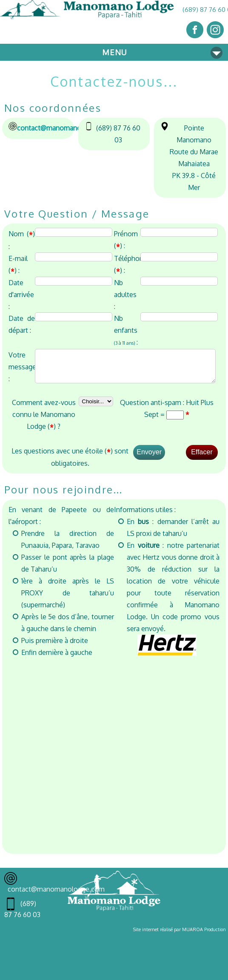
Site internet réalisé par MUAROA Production (180, 935)
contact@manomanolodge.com (66, 128)
